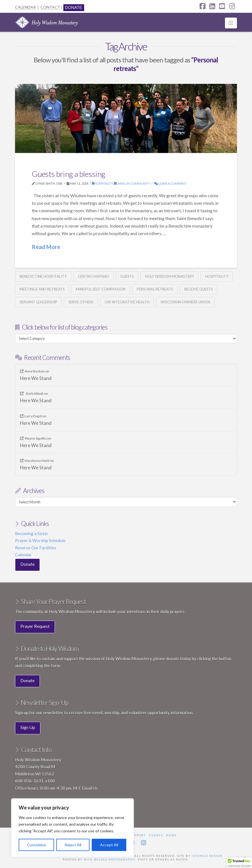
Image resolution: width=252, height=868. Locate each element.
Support (138, 835)
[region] (72, 828)
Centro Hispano (93, 276)
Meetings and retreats (42, 289)
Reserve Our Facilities (36, 548)
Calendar (23, 555)
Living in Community (132, 183)
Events (156, 835)
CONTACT (50, 7)
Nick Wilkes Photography (110, 859)
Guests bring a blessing (68, 174)
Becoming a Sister (32, 533)
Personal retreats (155, 289)
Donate (27, 564)
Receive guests (199, 289)
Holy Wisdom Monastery (169, 276)
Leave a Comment (170, 183)
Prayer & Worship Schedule (40, 540)
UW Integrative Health (127, 302)
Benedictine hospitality (43, 276)
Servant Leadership (38, 302)
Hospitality (102, 183)
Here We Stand (36, 378)
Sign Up (28, 727)
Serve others (81, 302)
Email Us (90, 788)
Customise (37, 845)
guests (127, 276)
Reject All (73, 845)
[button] (231, 23)
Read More (46, 247)
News (171, 835)
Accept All (109, 845)
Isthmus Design (207, 856)
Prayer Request (35, 626)
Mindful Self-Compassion (101, 289)
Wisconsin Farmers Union (185, 302)
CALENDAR (25, 7)
